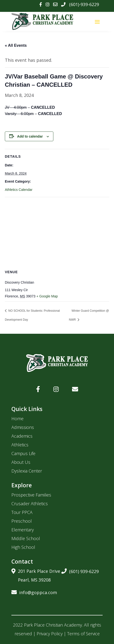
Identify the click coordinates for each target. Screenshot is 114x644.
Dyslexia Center (27, 471)
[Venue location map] (57, 232)
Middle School (26, 538)
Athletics (20, 445)
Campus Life (23, 453)
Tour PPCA (22, 512)
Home (17, 419)
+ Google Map (47, 296)
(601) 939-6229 (80, 570)
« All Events (16, 45)
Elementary (23, 530)
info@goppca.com (34, 592)
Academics (22, 436)
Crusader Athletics (30, 504)
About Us (21, 462)
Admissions (23, 427)
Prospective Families (31, 495)
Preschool (22, 521)
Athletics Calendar (19, 190)
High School (23, 547)
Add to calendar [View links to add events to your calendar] (30, 136)
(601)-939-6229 (84, 4)
